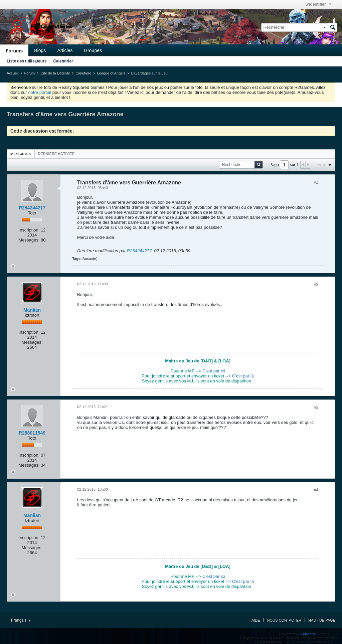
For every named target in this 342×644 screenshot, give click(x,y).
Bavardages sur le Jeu (149, 73)
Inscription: (29, 230)
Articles (65, 50)
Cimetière (83, 73)
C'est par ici (214, 371)
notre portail (40, 92)
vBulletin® (308, 634)
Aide (256, 620)
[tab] (21, 154)
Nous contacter (284, 620)
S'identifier (318, 4)
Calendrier (63, 61)
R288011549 (32, 433)
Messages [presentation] (21, 154)
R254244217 (32, 208)
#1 (316, 182)
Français (21, 620)
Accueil (13, 73)
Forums (14, 51)
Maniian (32, 310)
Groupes (93, 50)
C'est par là (243, 376)
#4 (316, 490)
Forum (29, 73)
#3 (316, 408)
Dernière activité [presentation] (56, 154)
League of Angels (111, 73)
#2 (316, 285)
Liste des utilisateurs (27, 61)
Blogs (40, 50)
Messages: (29, 240)
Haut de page (322, 620)
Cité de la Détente (55, 73)
